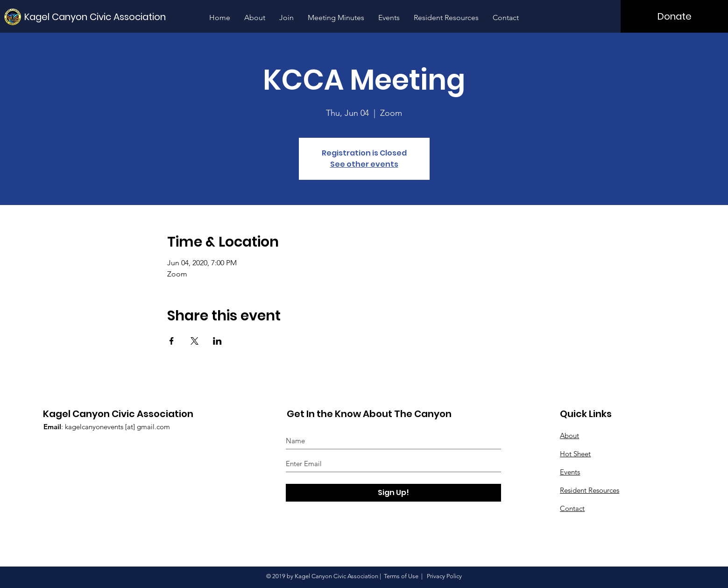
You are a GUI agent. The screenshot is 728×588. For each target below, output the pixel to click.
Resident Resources (590, 490)
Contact (572, 508)
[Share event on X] (194, 341)
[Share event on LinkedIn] (217, 341)
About (569, 436)
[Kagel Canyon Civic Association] (98, 17)
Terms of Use (401, 576)
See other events (364, 164)
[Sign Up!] (393, 493)
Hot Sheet (575, 454)
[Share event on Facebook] (172, 341)
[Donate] (674, 16)
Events (570, 472)
